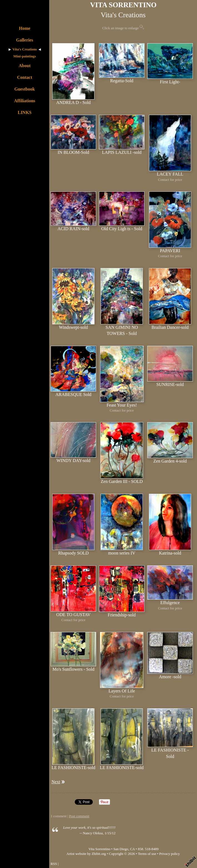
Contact (25, 77)
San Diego (121, 849)
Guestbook (25, 89)
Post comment (79, 816)
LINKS (25, 112)
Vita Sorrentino (100, 849)
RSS (54, 864)
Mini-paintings (25, 56)
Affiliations (24, 101)
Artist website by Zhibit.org (86, 854)
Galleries (25, 40)
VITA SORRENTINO (123, 5)
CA (132, 849)
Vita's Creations (25, 49)
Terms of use (147, 854)
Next (56, 782)
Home (25, 28)
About (25, 66)
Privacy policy (169, 854)
